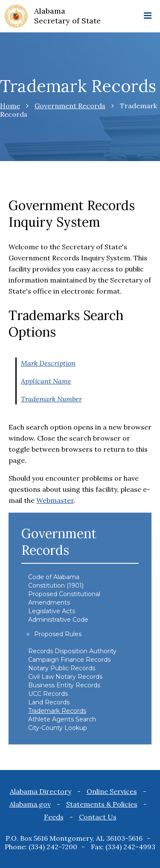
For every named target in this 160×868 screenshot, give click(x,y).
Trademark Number (51, 399)
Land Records (49, 702)
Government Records (70, 106)
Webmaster (55, 500)
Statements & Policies (102, 804)
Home (10, 106)
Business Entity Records (64, 685)
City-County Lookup (58, 728)
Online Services (112, 791)
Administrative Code (58, 620)
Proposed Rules (58, 634)
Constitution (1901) (56, 585)
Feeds (54, 817)
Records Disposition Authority (72, 651)
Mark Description (48, 363)
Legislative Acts (52, 611)
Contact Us (98, 817)
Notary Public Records (62, 668)
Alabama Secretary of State (67, 16)
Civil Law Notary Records (65, 677)
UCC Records (48, 694)
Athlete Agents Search (62, 719)
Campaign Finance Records (69, 660)
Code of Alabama (54, 577)
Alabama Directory (41, 791)
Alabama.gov (30, 804)
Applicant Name (46, 381)
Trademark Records (57, 711)
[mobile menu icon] (148, 16)
